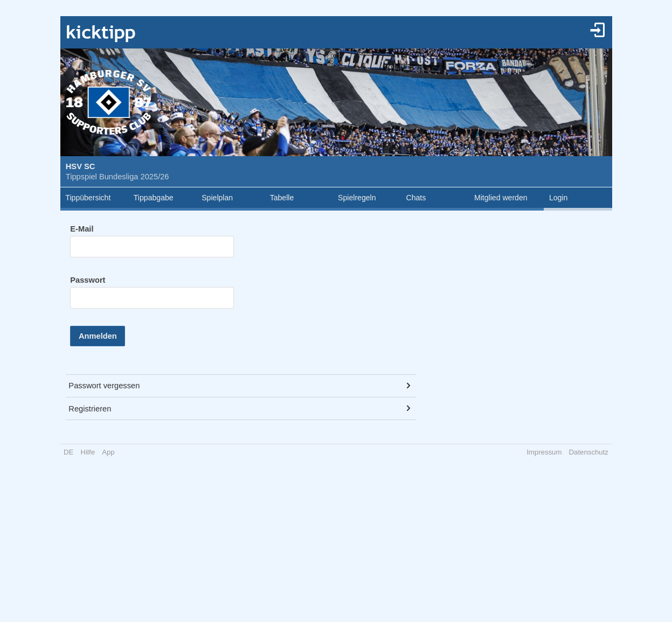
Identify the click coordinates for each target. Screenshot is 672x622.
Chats (416, 198)
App (108, 452)
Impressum (544, 452)
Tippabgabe (154, 198)
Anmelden (98, 336)
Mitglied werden (501, 198)
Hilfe (88, 452)
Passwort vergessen (104, 386)
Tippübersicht (88, 198)
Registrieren (90, 409)
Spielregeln (357, 198)
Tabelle (282, 198)
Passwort (88, 280)
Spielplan (217, 198)
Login (558, 198)
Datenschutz (589, 452)
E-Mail (82, 229)
